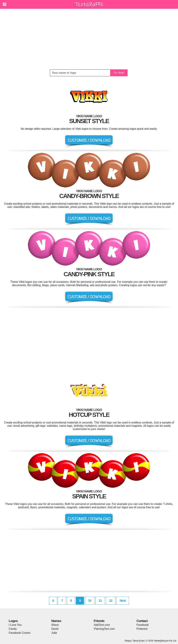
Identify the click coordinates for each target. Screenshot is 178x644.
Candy (13, 629)
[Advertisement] (89, 39)
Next (123, 601)
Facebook (143, 625)
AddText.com (102, 625)
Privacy (128, 641)
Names (56, 621)
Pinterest (142, 629)
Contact (142, 621)
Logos (13, 621)
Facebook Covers (20, 633)
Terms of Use (138, 641)
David (55, 629)
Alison (55, 625)
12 (111, 601)
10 (90, 601)
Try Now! (119, 73)
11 (100, 601)
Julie (54, 633)
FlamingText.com (104, 629)
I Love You (15, 625)
